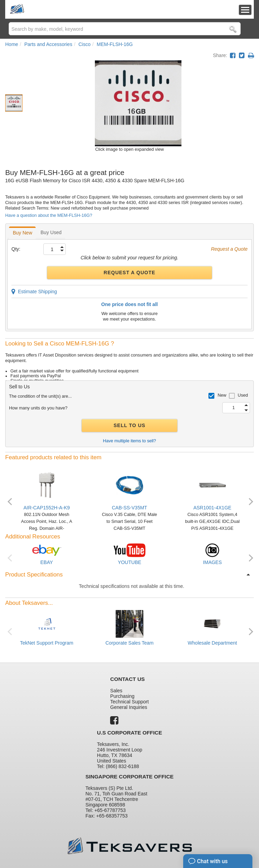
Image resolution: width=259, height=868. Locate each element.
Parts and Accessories (48, 44)
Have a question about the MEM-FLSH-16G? (49, 215)
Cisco (84, 44)
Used (243, 395)
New (222, 395)
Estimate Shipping (34, 292)
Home (12, 44)
